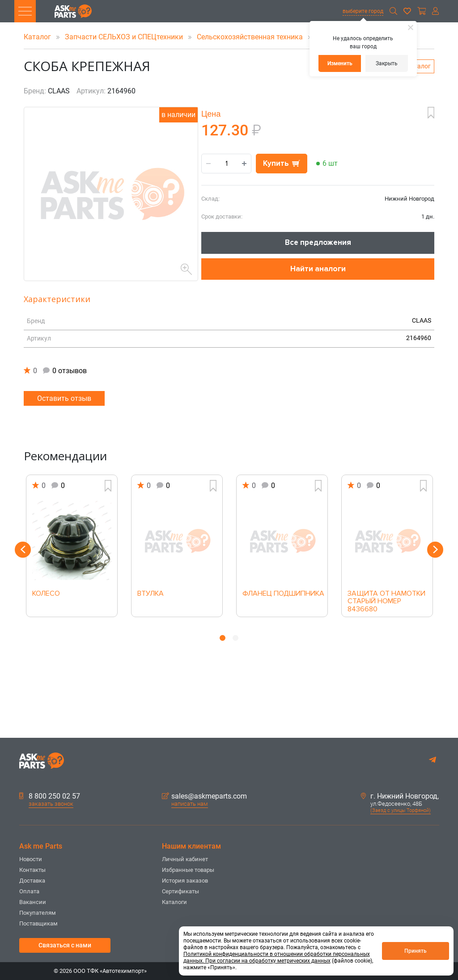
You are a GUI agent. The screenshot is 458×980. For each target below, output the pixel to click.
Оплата (29, 891)
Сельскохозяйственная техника (251, 37)
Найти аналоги (318, 269)
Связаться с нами (65, 945)
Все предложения (318, 242)
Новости (31, 859)
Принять (416, 951)
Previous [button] (23, 550)
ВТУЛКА (151, 594)
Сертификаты (180, 891)
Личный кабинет (185, 859)
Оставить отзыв (64, 398)
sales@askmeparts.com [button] (204, 796)
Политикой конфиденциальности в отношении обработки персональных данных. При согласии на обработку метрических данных (277, 957)
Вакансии (33, 902)
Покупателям (38, 913)
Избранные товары (188, 870)
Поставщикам (38, 923)
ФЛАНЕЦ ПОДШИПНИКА (282, 594)
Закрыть (387, 63)
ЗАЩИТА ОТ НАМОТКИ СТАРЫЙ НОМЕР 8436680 (386, 599)
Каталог (38, 37)
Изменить (340, 63)
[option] (72, 546)
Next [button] (435, 550)
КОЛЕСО (46, 594)
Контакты (32, 870)
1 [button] (223, 638)
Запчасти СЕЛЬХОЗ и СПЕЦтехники (125, 37)
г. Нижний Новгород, (400, 796)
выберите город (363, 11)
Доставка (32, 881)
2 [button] (235, 638)
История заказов (185, 881)
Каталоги (174, 902)
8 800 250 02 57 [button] (50, 796)
